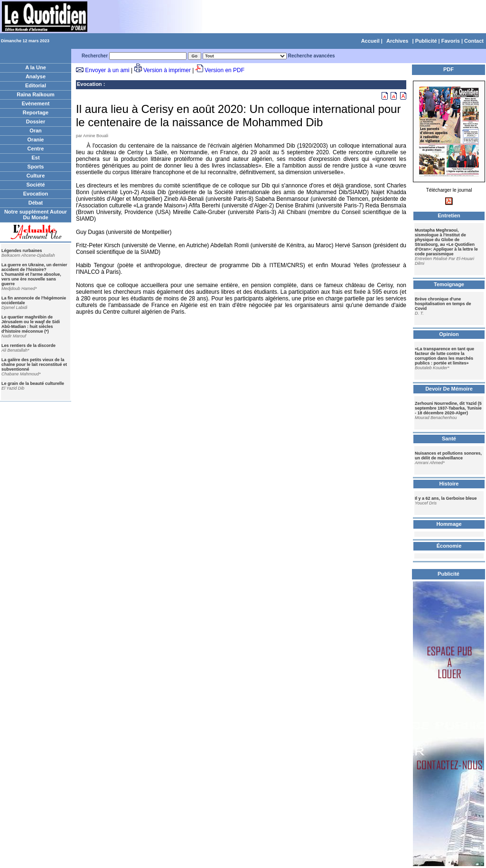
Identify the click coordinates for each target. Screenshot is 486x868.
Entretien (449, 215)
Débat (36, 203)
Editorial (36, 85)
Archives (397, 41)
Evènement (36, 103)
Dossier (36, 121)
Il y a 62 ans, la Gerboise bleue (446, 498)
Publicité (426, 41)
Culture (36, 176)
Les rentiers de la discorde (28, 345)
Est (35, 158)
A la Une (36, 67)
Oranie (36, 140)
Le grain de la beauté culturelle (33, 383)
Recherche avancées (312, 56)
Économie (449, 546)
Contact (474, 41)
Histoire (449, 484)
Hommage (449, 524)
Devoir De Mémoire (449, 389)
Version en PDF (224, 70)
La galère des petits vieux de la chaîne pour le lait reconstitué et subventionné (34, 364)
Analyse (36, 76)
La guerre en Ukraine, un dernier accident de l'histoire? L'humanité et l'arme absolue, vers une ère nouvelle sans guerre (34, 274)
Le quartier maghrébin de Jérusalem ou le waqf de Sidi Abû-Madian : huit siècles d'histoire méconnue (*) (31, 324)
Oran (36, 131)
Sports (36, 167)
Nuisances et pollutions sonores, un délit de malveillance (448, 456)
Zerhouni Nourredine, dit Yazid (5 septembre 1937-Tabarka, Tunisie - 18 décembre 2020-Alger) (448, 408)
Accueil (370, 41)
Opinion (449, 334)
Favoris (451, 41)
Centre (36, 149)
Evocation (36, 194)
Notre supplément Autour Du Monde (36, 215)
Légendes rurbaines (22, 251)
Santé (449, 439)
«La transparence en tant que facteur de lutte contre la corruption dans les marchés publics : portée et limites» (444, 356)
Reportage (36, 112)
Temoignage (449, 284)
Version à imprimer (167, 70)
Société (35, 185)
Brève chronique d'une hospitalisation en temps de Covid (443, 304)
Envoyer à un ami (107, 70)
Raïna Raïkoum (35, 94)
